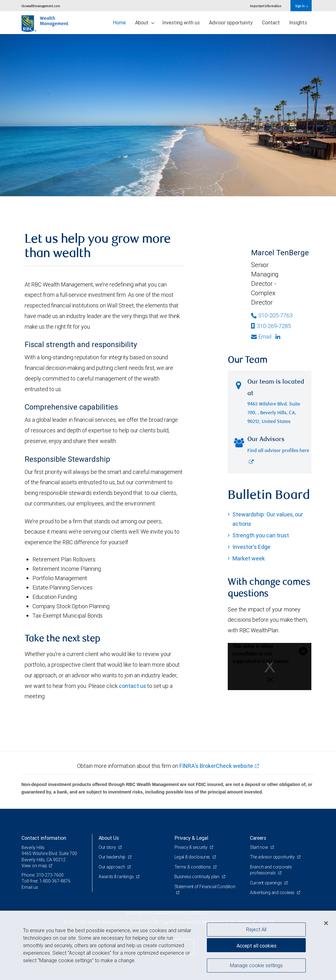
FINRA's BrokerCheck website (216, 766)
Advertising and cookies (273, 893)
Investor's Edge (251, 547)
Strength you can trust (261, 535)
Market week (249, 558)
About (145, 22)
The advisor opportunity (273, 857)
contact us (132, 686)
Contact (271, 22)
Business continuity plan (197, 877)
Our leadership (112, 857)
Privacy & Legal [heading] (191, 838)
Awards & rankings (117, 877)
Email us (30, 887)
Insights (298, 22)
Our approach (112, 867)
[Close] (326, 923)
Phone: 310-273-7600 (43, 875)
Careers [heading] (258, 838)
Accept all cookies (256, 946)
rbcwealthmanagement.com (41, 6)
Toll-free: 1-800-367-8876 (46, 881)
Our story (108, 847)
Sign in (302, 6)
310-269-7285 (271, 326)
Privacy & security (191, 847)
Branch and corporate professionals (271, 870)
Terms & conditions (193, 867)
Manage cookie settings (256, 965)
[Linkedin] (279, 337)
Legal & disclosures (193, 857)
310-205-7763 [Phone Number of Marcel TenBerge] (272, 315)
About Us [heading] (109, 838)
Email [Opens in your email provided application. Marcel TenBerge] (261, 337)
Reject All (256, 929)
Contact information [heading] (44, 838)
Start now (259, 847)
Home (119, 22)
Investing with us (181, 22)
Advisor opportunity (231, 22)
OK (270, 680)
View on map (34, 866)
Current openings (266, 883)
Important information (266, 6)
